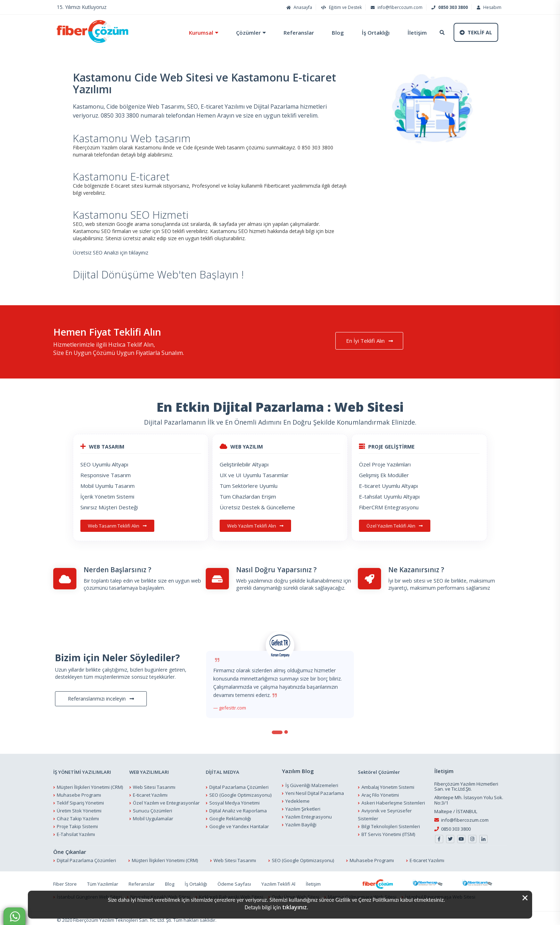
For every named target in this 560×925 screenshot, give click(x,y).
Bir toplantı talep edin (108, 577)
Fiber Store (65, 880)
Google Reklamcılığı (230, 815)
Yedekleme (297, 797)
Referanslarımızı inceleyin (101, 695)
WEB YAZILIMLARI (149, 768)
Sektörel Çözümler (379, 768)
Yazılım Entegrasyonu (309, 813)
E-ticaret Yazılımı (150, 791)
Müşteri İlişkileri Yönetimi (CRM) (90, 783)
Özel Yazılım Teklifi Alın (395, 526)
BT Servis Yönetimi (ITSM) (388, 831)
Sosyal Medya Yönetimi (234, 799)
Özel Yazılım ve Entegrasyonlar (166, 799)
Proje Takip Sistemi (77, 823)
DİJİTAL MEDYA (222, 768)
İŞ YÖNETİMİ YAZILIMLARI (82, 768)
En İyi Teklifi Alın (374, 341)
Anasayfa (298, 7)
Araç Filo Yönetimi (380, 791)
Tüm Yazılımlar (103, 880)
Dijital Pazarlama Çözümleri (239, 783)
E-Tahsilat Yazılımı (76, 831)
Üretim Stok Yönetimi (79, 807)
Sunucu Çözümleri (152, 807)
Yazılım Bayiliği (301, 821)
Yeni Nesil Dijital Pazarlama (315, 789)
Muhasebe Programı (79, 791)
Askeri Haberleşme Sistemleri (393, 799)
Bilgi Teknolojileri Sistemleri (391, 823)
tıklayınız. (295, 907)
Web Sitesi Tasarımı (154, 783)
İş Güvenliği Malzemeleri (312, 781)
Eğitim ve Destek (341, 7)
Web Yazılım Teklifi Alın (255, 526)
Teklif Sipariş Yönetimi (80, 799)
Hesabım (488, 7)
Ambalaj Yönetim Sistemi (388, 783)
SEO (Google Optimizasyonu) (240, 791)
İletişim (414, 33)
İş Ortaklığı (372, 33)
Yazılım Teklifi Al (278, 880)
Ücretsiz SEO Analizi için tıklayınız (111, 253)
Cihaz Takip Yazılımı (78, 815)
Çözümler (245, 33)
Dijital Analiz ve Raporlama (238, 807)
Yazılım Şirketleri (303, 805)
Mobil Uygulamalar (153, 815)
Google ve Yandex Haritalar (239, 823)
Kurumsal (197, 33)
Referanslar (295, 33)
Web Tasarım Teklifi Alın (117, 526)
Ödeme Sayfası (234, 880)
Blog (334, 33)
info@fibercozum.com (396, 7)
